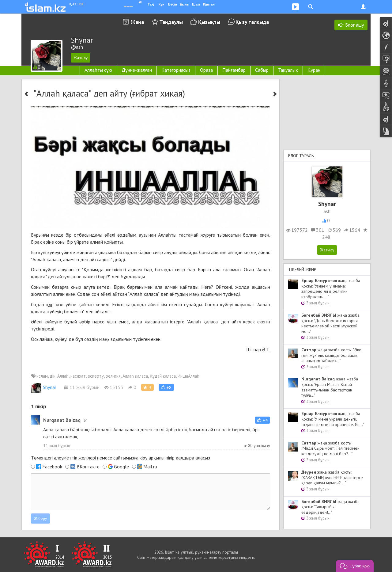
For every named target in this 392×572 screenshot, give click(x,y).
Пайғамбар (234, 70)
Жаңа (137, 22)
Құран (314, 70)
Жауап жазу (257, 446)
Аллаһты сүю (98, 70)
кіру (143, 458)
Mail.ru (150, 467)
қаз (73, 3)
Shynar (44, 387)
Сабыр (262, 70)
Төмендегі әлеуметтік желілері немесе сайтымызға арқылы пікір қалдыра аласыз (121, 458)
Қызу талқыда (252, 22)
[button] (166, 387)
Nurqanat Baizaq (62, 420)
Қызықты (209, 22)
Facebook (52, 467)
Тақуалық (288, 70)
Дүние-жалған (137, 70)
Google (121, 467)
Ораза (206, 70)
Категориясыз (176, 70)
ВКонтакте (88, 467)
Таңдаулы (171, 22)
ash (327, 211)
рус (81, 3)
